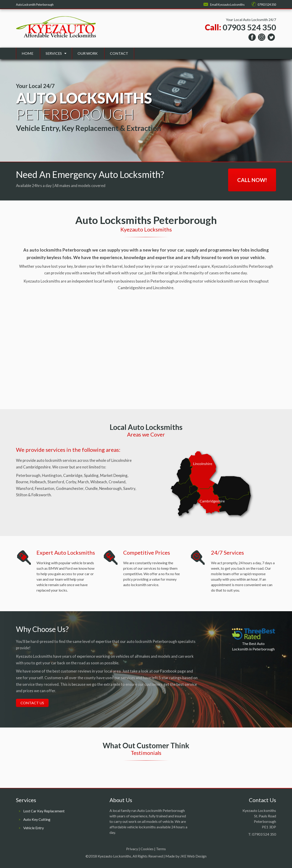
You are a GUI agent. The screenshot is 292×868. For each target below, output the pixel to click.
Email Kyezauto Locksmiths (227, 5)
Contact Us (32, 703)
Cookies (147, 849)
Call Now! (252, 180)
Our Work (88, 53)
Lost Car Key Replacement (44, 811)
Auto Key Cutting (37, 819)
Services (54, 53)
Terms (161, 849)
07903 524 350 (267, 5)
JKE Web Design (193, 856)
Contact (119, 53)
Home (27, 53)
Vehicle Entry (34, 828)
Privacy (132, 849)
